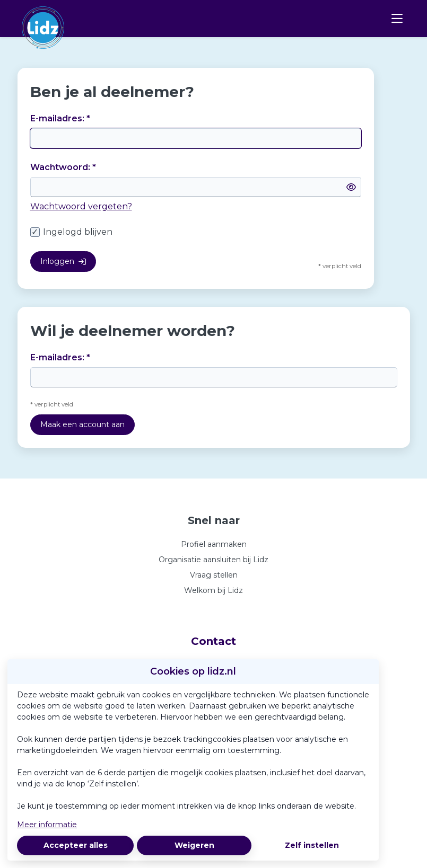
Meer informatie (47, 825)
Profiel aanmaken (214, 544)
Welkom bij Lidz (214, 590)
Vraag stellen (214, 575)
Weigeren (194, 845)
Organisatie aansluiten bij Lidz (214, 560)
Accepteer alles (76, 845)
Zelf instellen (312, 845)
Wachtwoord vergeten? (81, 206)
